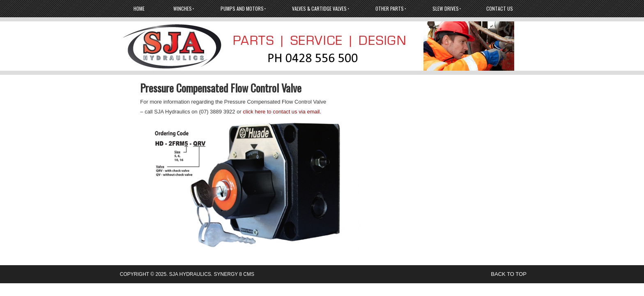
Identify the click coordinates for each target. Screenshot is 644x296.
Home (139, 8)
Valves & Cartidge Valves (319, 8)
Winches (183, 8)
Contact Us (500, 8)
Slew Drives (446, 8)
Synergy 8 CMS (234, 274)
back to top (508, 274)
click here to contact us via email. (282, 112)
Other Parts (390, 8)
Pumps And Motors (242, 8)
